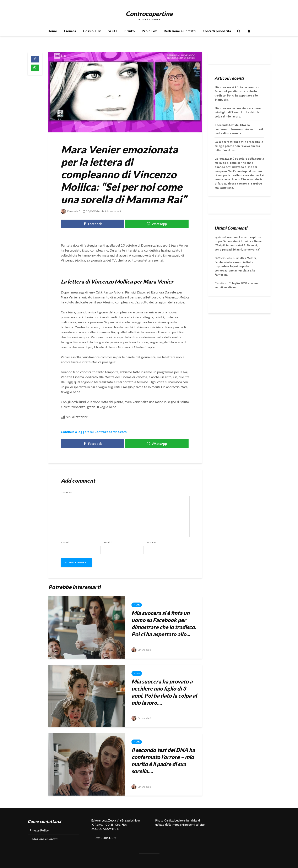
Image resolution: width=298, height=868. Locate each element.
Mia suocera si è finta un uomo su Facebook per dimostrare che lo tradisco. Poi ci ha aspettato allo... (164, 623)
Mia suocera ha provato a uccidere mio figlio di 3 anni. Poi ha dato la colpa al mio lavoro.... (164, 692)
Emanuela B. (71, 211)
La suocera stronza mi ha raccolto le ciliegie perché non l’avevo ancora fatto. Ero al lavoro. (239, 146)
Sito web (151, 543)
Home (52, 31)
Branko (130, 31)
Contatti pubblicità (217, 31)
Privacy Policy (39, 830)
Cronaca (70, 31)
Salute (113, 31)
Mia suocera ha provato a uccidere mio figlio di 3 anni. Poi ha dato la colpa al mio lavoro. (238, 112)
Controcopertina (149, 13)
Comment (67, 493)
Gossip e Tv (92, 31)
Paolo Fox (149, 31)
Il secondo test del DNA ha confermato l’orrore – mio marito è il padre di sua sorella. (239, 129)
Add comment (114, 211)
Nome (65, 543)
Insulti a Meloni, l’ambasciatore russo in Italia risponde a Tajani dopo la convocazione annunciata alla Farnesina (236, 266)
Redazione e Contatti (180, 31)
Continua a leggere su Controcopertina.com (94, 432)
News (137, 605)
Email (108, 543)
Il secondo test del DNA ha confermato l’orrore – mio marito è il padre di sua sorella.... (163, 760)
